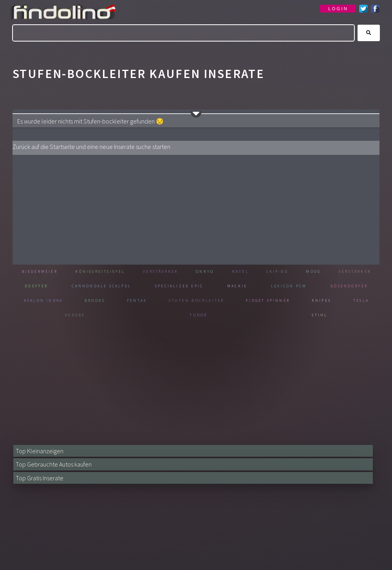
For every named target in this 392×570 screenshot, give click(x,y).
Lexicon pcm (350, 286)
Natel (276, 272)
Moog (360, 272)
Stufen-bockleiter (269, 301)
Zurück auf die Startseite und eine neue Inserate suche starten (99, 146)
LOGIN (338, 9)
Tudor (273, 315)
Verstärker (42, 286)
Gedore (198, 315)
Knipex (50, 315)
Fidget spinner (345, 301)
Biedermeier (43, 272)
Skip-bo (319, 272)
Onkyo (236, 272)
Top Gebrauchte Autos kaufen (57, 464)
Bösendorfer (44, 301)
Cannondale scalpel (161, 286)
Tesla (123, 315)
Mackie (299, 286)
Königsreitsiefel (113, 272)
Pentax (206, 301)
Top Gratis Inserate (42, 478)
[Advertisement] (196, 210)
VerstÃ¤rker (183, 272)
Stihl (344, 315)
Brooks (162, 301)
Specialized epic (241, 286)
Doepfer (94, 286)
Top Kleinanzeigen (41, 451)
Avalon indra (108, 301)
